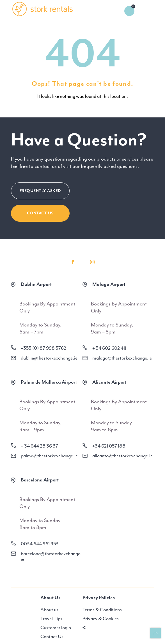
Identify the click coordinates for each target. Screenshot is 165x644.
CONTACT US (40, 213)
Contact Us (52, 636)
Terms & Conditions (102, 610)
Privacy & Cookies (101, 618)
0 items (129, 11)
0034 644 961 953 (40, 544)
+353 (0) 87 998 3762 (43, 348)
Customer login (56, 627)
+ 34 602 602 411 (109, 348)
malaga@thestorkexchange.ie (122, 358)
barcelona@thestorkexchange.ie (51, 556)
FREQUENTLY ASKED (40, 191)
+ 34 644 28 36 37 (39, 446)
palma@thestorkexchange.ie (49, 456)
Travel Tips (51, 618)
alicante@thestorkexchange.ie (122, 456)
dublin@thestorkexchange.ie (49, 358)
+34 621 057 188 (109, 446)
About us (49, 610)
